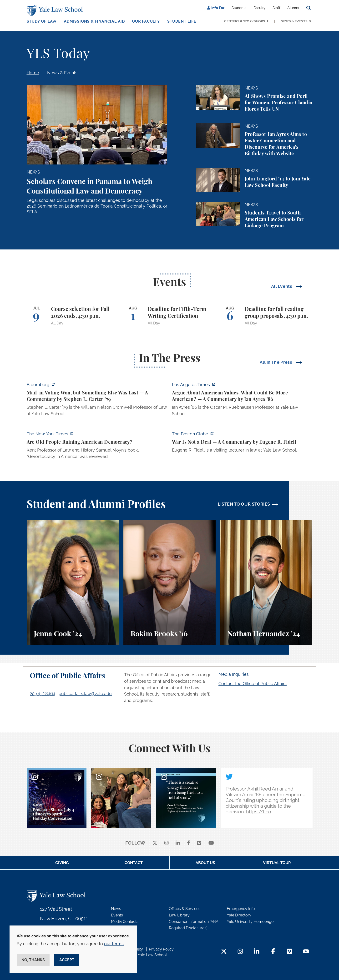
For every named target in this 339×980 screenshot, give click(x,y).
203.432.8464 (43, 694)
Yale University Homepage (250, 922)
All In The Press (276, 362)
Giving (62, 863)
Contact (134, 863)
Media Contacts (125, 922)
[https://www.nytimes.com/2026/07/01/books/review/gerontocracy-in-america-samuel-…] (97, 447)
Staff (276, 8)
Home (33, 73)
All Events (282, 286)
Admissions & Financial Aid (94, 21)
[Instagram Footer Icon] (240, 952)
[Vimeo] (199, 843)
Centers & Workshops (245, 21)
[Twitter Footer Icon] (224, 952)
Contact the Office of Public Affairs (253, 684)
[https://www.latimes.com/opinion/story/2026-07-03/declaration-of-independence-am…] (242, 400)
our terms (114, 944)
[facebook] (189, 843)
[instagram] (167, 843)
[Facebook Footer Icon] (273, 952)
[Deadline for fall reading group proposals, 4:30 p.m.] (266, 316)
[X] (155, 843)
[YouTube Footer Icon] (306, 952)
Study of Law (42, 21)
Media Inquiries (234, 674)
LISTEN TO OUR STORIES (244, 504)
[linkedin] (178, 843)
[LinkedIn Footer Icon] (257, 952)
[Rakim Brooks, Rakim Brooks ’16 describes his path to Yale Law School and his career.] (169, 583)
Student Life (182, 21)
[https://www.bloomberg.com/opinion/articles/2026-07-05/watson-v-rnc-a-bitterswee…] (97, 400)
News (116, 909)
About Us (205, 863)
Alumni (293, 8)
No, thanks (33, 960)
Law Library (179, 915)
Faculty (259, 8)
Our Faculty (146, 21)
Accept (67, 960)
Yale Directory (239, 915)
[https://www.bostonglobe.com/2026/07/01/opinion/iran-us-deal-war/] (242, 443)
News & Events (294, 21)
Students (239, 8)
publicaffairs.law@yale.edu (85, 694)
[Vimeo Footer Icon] (290, 952)
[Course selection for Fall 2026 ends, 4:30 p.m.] (73, 316)
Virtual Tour (277, 863)
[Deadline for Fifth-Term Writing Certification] (169, 316)
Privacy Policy (161, 949)
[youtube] (211, 843)
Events (117, 915)
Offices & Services (185, 909)
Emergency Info (241, 909)
